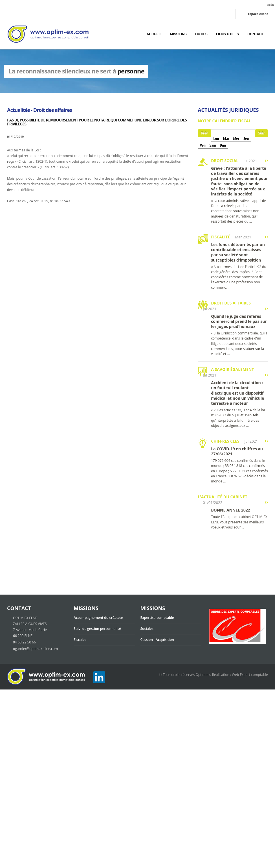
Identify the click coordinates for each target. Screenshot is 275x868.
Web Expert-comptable (250, 675)
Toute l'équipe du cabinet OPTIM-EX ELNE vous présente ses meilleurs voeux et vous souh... (239, 522)
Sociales (147, 629)
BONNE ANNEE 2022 (231, 510)
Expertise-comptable (157, 618)
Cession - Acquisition (157, 640)
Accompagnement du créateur (98, 618)
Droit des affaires (231, 303)
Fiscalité (220, 237)
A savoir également (232, 369)
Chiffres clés (225, 441)
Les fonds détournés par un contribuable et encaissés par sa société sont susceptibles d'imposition (238, 252)
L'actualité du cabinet (222, 497)
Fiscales (80, 640)
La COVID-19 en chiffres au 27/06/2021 (237, 451)
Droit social (225, 161)
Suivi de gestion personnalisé (97, 629)
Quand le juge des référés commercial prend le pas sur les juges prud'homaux (239, 321)
